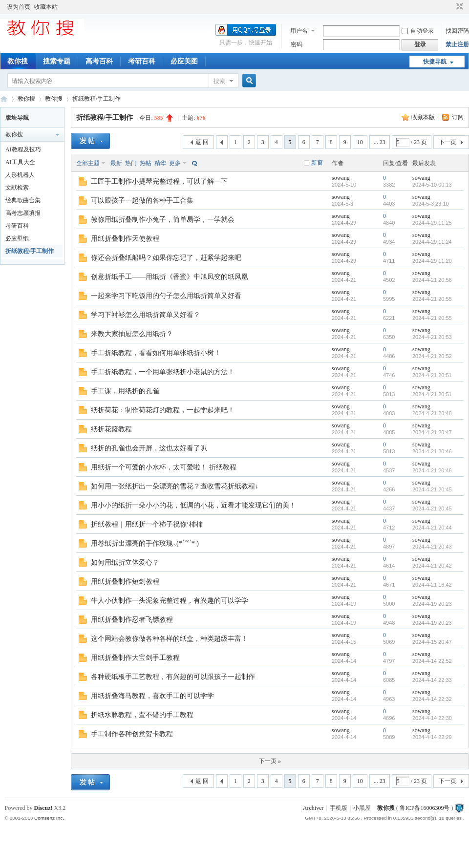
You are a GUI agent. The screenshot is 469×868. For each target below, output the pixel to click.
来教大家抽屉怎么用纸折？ (132, 334)
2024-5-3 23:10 (431, 204)
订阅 (458, 117)
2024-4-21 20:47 (432, 432)
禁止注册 (457, 44)
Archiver (313, 808)
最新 (116, 163)
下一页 (448, 142)
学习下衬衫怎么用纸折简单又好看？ (146, 315)
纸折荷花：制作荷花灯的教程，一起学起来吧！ (163, 410)
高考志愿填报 (23, 213)
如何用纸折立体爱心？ (125, 562)
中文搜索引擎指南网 (4, 99)
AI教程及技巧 (23, 149)
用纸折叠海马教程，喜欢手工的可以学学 (152, 696)
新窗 (317, 163)
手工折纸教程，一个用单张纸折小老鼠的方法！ (163, 372)
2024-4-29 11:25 (432, 223)
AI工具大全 (20, 162)
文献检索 (17, 188)
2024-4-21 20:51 (432, 375)
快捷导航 (435, 62)
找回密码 (457, 31)
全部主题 (88, 163)
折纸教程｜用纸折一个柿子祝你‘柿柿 (147, 524)
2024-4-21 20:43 (432, 547)
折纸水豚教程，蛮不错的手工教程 (142, 715)
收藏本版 (424, 117)
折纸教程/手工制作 (96, 99)
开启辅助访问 (450, 7)
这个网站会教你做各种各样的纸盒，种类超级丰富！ (170, 639)
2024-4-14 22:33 (432, 680)
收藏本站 (46, 7)
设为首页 (19, 7)
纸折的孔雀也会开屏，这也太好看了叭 (149, 448)
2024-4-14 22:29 (432, 737)
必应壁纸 (17, 238)
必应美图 (184, 61)
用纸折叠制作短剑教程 (125, 582)
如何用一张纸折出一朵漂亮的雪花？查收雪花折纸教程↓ (175, 486)
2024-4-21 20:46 (432, 451)
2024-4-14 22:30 (432, 718)
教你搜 (18, 61)
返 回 (202, 142)
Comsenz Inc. (49, 818)
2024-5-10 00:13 (432, 185)
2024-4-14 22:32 (432, 699)
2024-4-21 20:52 (432, 356)
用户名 (299, 31)
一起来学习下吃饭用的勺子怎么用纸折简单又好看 (166, 296)
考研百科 (142, 61)
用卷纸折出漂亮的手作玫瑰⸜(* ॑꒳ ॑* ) (145, 543)
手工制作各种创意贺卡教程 (132, 734)
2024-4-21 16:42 (432, 585)
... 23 (380, 142)
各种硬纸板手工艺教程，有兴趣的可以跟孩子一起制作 (173, 677)
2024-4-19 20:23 (432, 604)
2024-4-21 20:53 (432, 337)
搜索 (219, 81)
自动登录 (418, 31)
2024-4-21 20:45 (432, 489)
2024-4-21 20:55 (432, 299)
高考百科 (99, 61)
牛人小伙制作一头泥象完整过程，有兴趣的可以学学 (170, 601)
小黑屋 (362, 808)
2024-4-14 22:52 (432, 661)
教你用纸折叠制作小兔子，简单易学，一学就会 (163, 220)
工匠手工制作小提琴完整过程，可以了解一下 (159, 181)
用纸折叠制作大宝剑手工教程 (135, 658)
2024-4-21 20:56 (432, 280)
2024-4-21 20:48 (432, 413)
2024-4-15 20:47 (432, 642)
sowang (341, 178)
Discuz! (43, 808)
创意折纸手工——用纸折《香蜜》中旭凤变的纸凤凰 (170, 277)
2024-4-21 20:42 (432, 566)
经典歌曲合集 (23, 200)
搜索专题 (57, 61)
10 (360, 142)
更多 (175, 163)
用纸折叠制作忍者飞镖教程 (132, 620)
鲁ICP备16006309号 (425, 808)
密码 (297, 44)
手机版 (339, 808)
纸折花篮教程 (111, 429)
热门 (131, 163)
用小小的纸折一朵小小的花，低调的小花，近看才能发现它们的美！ (193, 505)
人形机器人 (20, 175)
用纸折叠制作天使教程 (125, 239)
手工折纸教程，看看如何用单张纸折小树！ (156, 353)
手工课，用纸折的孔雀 (125, 391)
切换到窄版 (458, 7)
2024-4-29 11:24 (432, 242)
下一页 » (270, 761)
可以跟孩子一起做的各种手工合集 (142, 201)
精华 (160, 163)
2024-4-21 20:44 (432, 528)
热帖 (146, 163)
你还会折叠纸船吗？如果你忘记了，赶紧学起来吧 (166, 258)
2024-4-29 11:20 (432, 261)
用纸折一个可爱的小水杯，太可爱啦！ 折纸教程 (164, 467)
